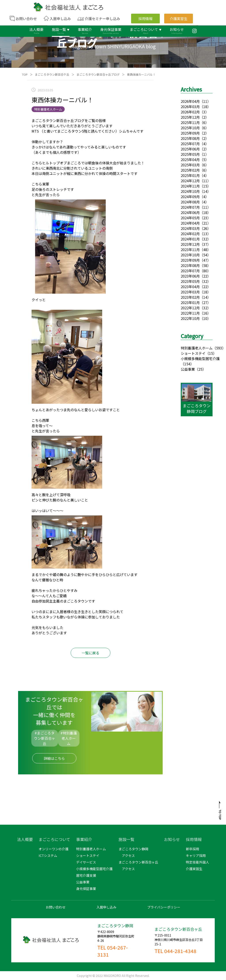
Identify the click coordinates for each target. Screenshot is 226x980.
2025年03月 (190, 165)
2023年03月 (190, 292)
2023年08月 (190, 265)
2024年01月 (190, 239)
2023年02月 (190, 297)
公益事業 (188, 369)
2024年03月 (190, 228)
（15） (211, 353)
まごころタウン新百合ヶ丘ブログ (98, 74)
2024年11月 (190, 186)
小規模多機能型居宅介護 (200, 359)
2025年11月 (190, 122)
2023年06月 (190, 276)
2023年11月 (190, 250)
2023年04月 (190, 287)
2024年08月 (190, 202)
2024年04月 (190, 223)
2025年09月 (190, 133)
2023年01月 (190, 302)
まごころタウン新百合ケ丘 (52, 74)
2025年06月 (190, 149)
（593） (219, 348)
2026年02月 (190, 112)
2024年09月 (190, 197)
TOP (25, 74)
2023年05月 (190, 281)
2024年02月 (190, 234)
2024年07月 (190, 207)
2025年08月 (190, 138)
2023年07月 (190, 271)
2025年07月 (190, 144)
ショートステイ (193, 353)
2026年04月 (190, 101)
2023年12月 (190, 244)
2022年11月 (190, 313)
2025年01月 (190, 175)
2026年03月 (190, 107)
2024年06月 (190, 212)
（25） (200, 369)
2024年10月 (190, 191)
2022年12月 (190, 308)
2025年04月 (190, 160)
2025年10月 (190, 128)
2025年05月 (190, 154)
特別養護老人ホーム (197, 348)
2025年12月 (190, 117)
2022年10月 (190, 318)
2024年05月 (190, 218)
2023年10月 (190, 255)
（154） (187, 364)
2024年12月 (190, 181)
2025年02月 (190, 170)
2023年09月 (190, 260)
